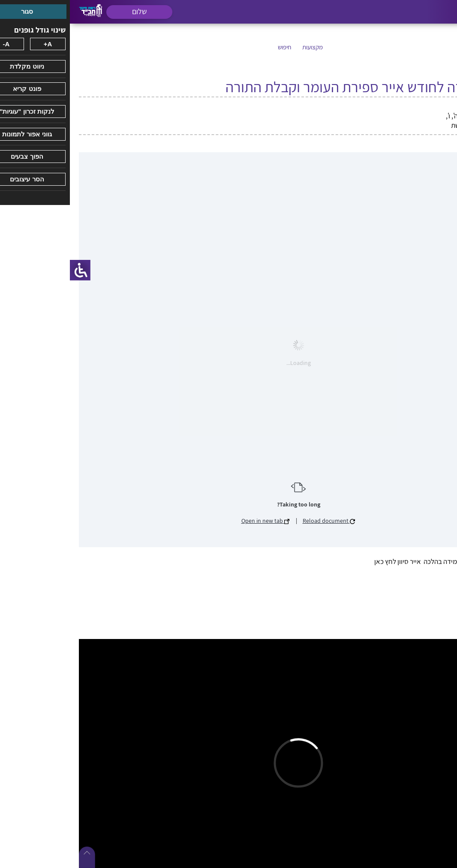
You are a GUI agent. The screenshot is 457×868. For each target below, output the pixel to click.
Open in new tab (195, 521)
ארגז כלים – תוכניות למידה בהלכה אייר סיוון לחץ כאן (374, 561)
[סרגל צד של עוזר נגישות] (10, 270)
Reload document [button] (259, 521)
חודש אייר (412, 106)
